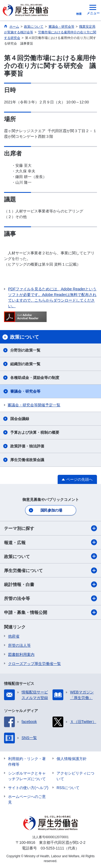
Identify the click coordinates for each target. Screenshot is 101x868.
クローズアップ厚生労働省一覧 (34, 664)
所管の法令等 (50, 598)
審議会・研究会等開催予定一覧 (34, 405)
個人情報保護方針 (72, 759)
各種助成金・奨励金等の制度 (35, 378)
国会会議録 (20, 419)
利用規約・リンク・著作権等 (27, 762)
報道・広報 (50, 542)
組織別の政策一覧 (25, 364)
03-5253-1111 (52, 848)
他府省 (14, 636)
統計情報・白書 (50, 584)
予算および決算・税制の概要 (35, 432)
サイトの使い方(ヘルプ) (28, 788)
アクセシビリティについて (75, 776)
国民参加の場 (51, 510)
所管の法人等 (19, 645)
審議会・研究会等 (25, 391)
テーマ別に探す (50, 528)
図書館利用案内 (21, 654)
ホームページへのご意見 (27, 799)
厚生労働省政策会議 (27, 460)
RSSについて (68, 788)
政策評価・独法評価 (27, 446)
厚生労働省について (50, 570)
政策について (50, 556)
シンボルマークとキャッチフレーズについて (27, 776)
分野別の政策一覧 (25, 350)
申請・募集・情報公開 (50, 612)
